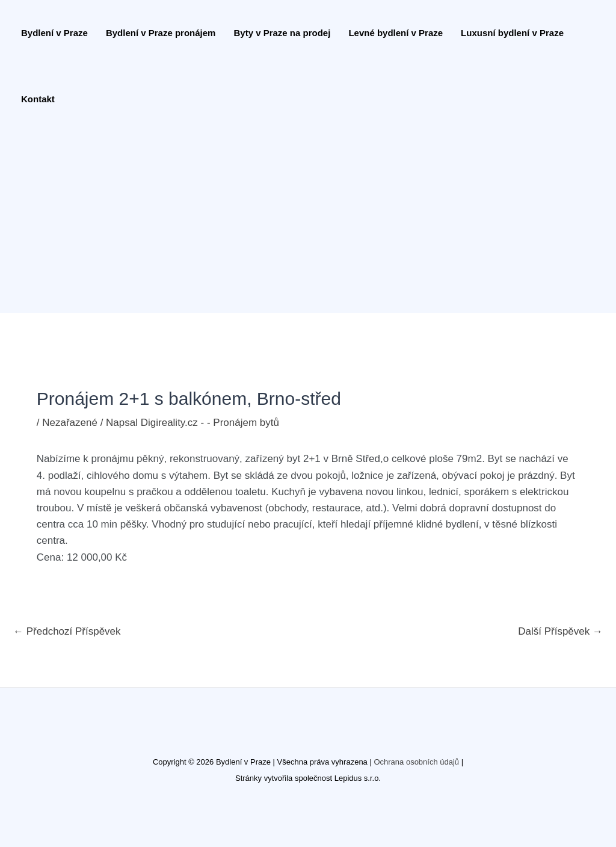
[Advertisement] (302, 223)
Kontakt (38, 99)
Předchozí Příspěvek (67, 631)
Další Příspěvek (560, 631)
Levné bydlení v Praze (396, 33)
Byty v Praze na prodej (282, 33)
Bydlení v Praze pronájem (161, 33)
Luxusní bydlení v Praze (512, 33)
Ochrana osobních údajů (416, 762)
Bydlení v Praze (54, 33)
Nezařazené (70, 423)
